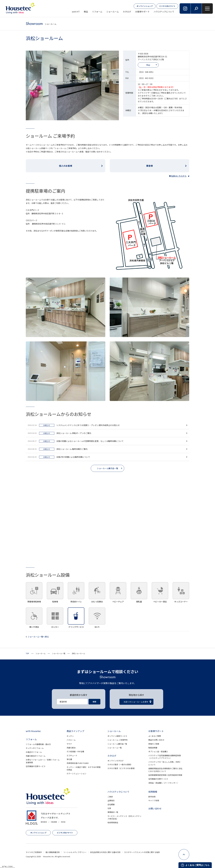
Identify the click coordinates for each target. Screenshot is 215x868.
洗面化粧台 (71, 748)
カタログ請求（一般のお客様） (120, 764)
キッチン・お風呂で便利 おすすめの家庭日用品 (84, 768)
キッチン (70, 736)
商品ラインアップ (75, 731)
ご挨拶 (110, 797)
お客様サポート (142, 12)
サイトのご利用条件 (34, 852)
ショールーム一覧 (115, 748)
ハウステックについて (164, 12)
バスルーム (71, 740)
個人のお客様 (66, 166)
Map (148, 65)
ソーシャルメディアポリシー (75, 852)
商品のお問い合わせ (156, 740)
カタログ (127, 12)
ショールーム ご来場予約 (118, 740)
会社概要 (111, 804)
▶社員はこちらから (178, 176)
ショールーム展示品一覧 (107, 468)
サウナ (69, 744)
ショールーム (113, 12)
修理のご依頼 (154, 744)
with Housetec (33, 731)
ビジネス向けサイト (167, 6)
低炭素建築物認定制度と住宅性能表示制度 (165, 775)
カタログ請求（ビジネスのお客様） (122, 768)
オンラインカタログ (116, 761)
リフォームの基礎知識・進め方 (38, 744)
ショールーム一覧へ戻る (38, 637)
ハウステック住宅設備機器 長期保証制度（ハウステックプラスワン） (165, 757)
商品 (86, 12)
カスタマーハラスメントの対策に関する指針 (142, 852)
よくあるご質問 (155, 736)
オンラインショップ (145, 6)
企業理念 (111, 800)
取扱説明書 (153, 748)
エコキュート (72, 755)
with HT (76, 12)
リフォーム (97, 12)
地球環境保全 (113, 822)
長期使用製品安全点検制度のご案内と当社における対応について (165, 770)
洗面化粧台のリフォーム (36, 756)
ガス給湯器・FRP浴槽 (75, 751)
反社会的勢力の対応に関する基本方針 (105, 852)
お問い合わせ (155, 808)
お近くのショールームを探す (136, 702)
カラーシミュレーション (76, 774)
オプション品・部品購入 (158, 751)
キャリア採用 (154, 800)
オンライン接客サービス (117, 736)
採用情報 (153, 792)
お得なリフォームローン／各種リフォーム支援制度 (43, 761)
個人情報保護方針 (53, 852)
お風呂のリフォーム (34, 752)
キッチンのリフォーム (35, 748)
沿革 (109, 808)
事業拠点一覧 (113, 812)
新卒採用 (152, 797)
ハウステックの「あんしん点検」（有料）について (165, 763)
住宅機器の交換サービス (36, 766)
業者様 (149, 166)
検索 (94, 702)
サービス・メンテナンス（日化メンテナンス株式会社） (124, 817)
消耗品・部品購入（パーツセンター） (164, 783)
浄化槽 (69, 759)
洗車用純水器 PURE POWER (78, 763)
